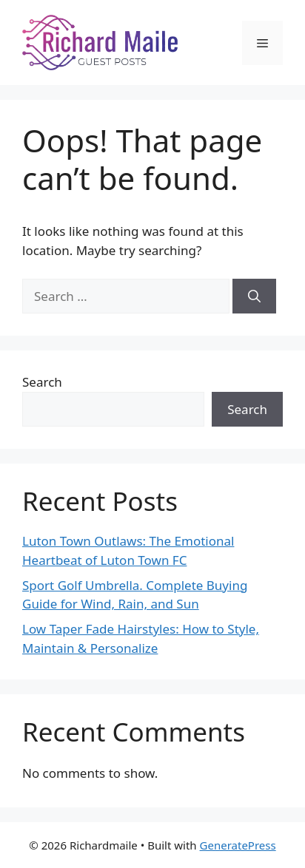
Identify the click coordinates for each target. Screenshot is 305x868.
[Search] (254, 296)
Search (42, 382)
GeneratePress (238, 845)
